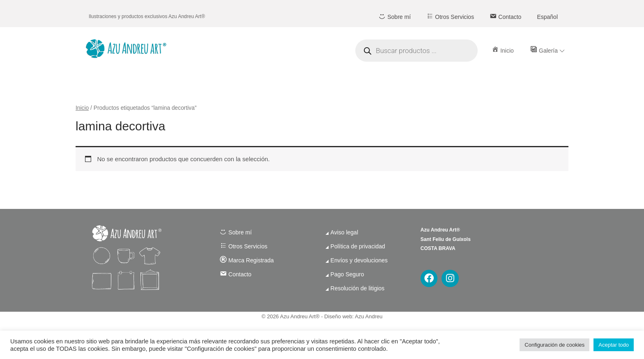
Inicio (82, 108)
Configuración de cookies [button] (554, 345)
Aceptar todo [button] (614, 345)
